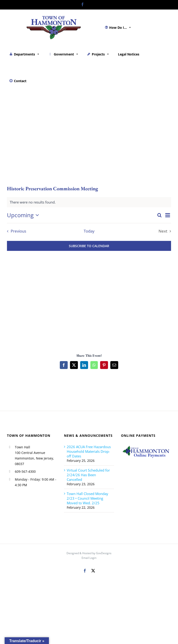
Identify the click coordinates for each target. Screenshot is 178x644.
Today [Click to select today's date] (89, 231)
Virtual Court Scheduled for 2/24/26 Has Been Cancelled (88, 475)
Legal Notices (129, 54)
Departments (27, 54)
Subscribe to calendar (89, 246)
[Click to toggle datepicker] (24, 215)
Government (66, 54)
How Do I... (120, 28)
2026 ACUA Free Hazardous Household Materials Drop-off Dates (89, 451)
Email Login (89, 558)
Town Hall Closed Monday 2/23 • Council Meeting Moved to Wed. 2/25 (87, 498)
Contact (20, 81)
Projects (101, 54)
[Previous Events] (15, 231)
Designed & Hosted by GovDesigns (89, 553)
